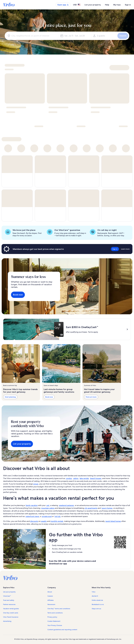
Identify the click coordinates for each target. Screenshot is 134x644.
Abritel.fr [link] (95, 596)
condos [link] (69, 478)
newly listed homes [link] (113, 521)
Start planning (10, 397)
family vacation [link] (32, 505)
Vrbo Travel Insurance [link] (11, 617)
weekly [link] (44, 521)
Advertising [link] (7, 621)
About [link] (50, 592)
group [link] (36, 484)
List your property (93, 5)
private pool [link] (47, 516)
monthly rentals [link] (57, 521)
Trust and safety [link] (9, 600)
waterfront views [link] (32, 516)
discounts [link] (34, 521)
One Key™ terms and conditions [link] (59, 609)
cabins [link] (76, 478)
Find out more (91, 397)
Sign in (128, 5)
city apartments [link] (91, 508)
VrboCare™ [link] (7, 596)
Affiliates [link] (51, 600)
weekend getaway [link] (66, 505)
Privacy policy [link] (52, 617)
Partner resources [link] (9, 604)
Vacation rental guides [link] (11, 609)
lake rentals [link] (84, 478)
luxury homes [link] (107, 508)
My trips (117, 5)
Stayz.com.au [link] (96, 609)
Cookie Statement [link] (54, 621)
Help (107, 5)
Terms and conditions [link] (55, 613)
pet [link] (48, 505)
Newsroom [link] (51, 604)
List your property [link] (9, 592)
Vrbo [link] (94, 592)
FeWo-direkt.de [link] (97, 600)
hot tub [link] (58, 516)
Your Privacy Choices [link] (55, 625)
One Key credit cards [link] (11, 613)
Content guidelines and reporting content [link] (62, 630)
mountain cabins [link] (48, 508)
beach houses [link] (96, 478)
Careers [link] (50, 596)
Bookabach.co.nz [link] (98, 604)
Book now (18, 295)
